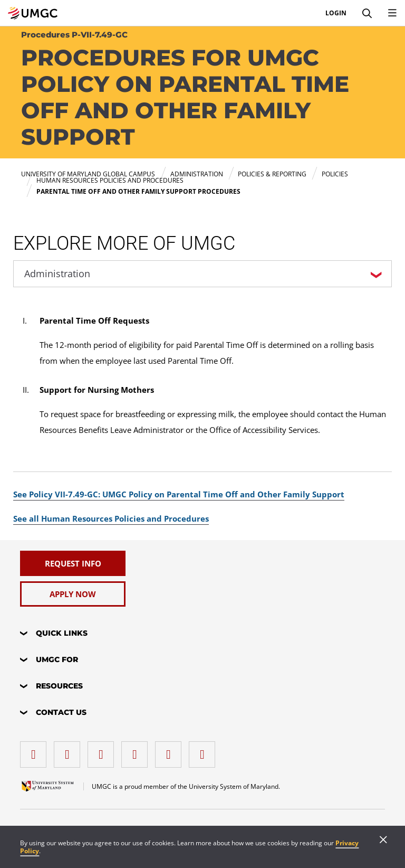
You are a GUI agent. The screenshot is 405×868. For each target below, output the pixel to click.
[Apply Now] (73, 594)
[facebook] (36, 751)
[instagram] (103, 751)
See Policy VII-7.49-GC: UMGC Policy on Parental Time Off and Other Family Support (179, 494)
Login (336, 13)
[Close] (383, 841)
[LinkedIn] (70, 751)
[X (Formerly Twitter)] (137, 751)
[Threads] (171, 751)
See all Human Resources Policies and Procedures (111, 518)
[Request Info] (73, 563)
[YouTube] (205, 751)
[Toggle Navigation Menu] (392, 13)
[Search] (367, 13)
